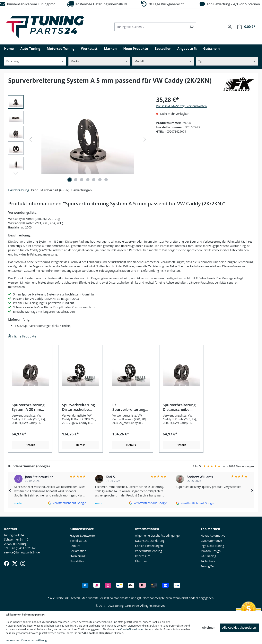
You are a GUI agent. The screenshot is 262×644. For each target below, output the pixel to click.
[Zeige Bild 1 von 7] (70, 180)
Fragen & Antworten (83, 536)
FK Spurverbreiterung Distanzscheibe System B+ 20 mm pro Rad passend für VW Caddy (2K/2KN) (130, 407)
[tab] (19, 190)
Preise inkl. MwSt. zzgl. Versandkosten (181, 106)
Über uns (141, 561)
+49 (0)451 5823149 (23, 548)
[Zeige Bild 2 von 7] (76, 180)
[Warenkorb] (246, 27)
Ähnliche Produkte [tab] (22, 336)
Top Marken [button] (210, 529)
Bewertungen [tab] (81, 190)
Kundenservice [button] (82, 529)
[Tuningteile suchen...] (151, 27)
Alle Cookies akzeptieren (239, 628)
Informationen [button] (147, 529)
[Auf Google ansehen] (67, 503)
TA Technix (208, 561)
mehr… (19, 503)
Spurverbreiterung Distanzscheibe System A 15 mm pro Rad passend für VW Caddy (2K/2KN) (181, 407)
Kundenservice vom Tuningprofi (28, 4)
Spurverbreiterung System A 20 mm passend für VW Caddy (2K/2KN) (28, 407)
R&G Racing (208, 556)
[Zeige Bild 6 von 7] (100, 180)
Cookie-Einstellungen (132, 629)
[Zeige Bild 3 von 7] (82, 180)
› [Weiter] (252, 490)
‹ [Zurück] (10, 490)
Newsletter (77, 561)
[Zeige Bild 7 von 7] (106, 180)
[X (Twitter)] (15, 563)
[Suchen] (191, 27)
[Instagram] (23, 563)
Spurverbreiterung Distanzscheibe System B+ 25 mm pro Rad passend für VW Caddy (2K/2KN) (80, 407)
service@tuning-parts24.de (22, 552)
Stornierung (77, 556)
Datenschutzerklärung (150, 541)
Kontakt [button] (11, 529)
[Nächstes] (145, 139)
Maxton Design (211, 551)
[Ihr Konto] (230, 27)
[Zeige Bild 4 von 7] (88, 180)
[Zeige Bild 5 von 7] (94, 180)
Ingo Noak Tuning (212, 546)
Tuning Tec (208, 566)
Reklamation (78, 551)
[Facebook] (7, 563)
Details (30, 445)
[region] (78, 139)
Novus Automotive (213, 536)
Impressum (143, 556)
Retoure (75, 546)
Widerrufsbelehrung (149, 551)
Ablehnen (209, 628)
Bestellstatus (78, 541)
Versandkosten (120, 598)
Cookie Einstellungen (149, 546)
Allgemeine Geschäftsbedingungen (158, 536)
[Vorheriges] (31, 139)
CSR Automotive (211, 541)
